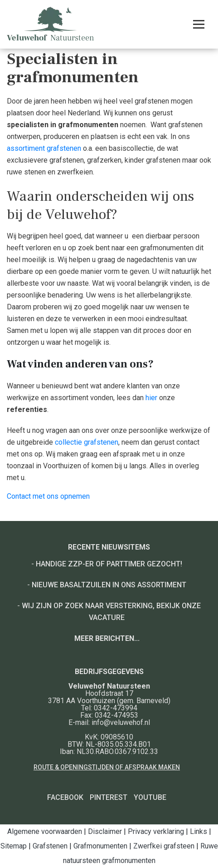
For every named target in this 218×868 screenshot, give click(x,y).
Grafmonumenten (100, 846)
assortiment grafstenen (44, 148)
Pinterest (109, 797)
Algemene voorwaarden (45, 831)
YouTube (150, 797)
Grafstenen (50, 846)
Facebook (65, 797)
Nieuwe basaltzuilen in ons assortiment (109, 585)
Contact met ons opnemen (48, 496)
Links (199, 831)
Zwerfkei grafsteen (164, 846)
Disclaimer (105, 831)
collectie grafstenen (87, 442)
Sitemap (14, 846)
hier (151, 398)
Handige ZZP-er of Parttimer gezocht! (109, 564)
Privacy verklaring (156, 831)
